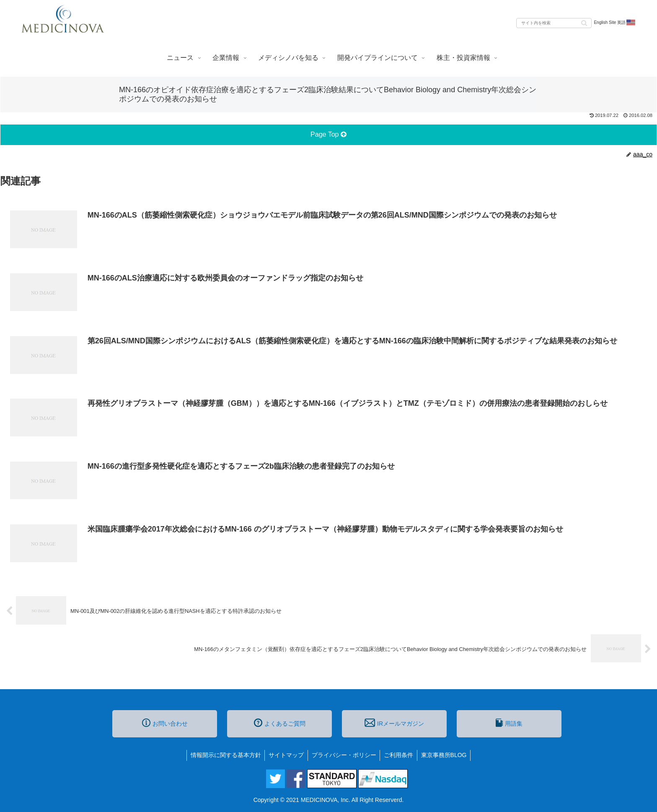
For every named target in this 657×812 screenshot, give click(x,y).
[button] (584, 22)
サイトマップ (285, 755)
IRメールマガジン (394, 723)
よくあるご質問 (280, 723)
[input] (554, 23)
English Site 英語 (615, 23)
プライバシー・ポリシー (344, 755)
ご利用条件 (400, 755)
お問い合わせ (165, 723)
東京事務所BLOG (446, 755)
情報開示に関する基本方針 (224, 755)
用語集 (509, 723)
